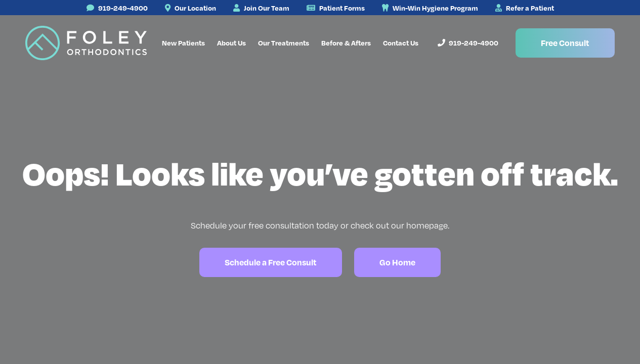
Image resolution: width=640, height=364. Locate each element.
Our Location (190, 8)
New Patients (183, 43)
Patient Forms (336, 8)
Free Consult (565, 43)
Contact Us (401, 43)
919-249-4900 (117, 8)
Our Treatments (284, 43)
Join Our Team (261, 8)
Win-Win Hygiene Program (430, 8)
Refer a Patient (525, 8)
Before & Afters (346, 43)
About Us (231, 43)
